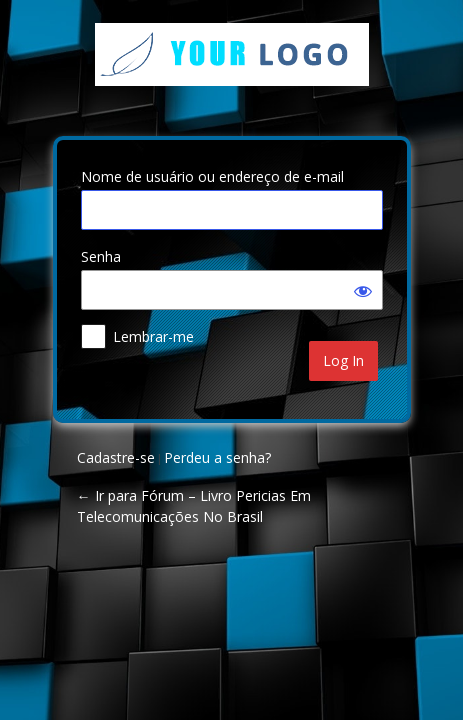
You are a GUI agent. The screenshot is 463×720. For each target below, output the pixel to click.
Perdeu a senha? (217, 457)
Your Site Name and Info (232, 69)
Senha (101, 256)
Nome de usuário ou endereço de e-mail (212, 176)
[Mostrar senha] (363, 290)
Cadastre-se (116, 457)
